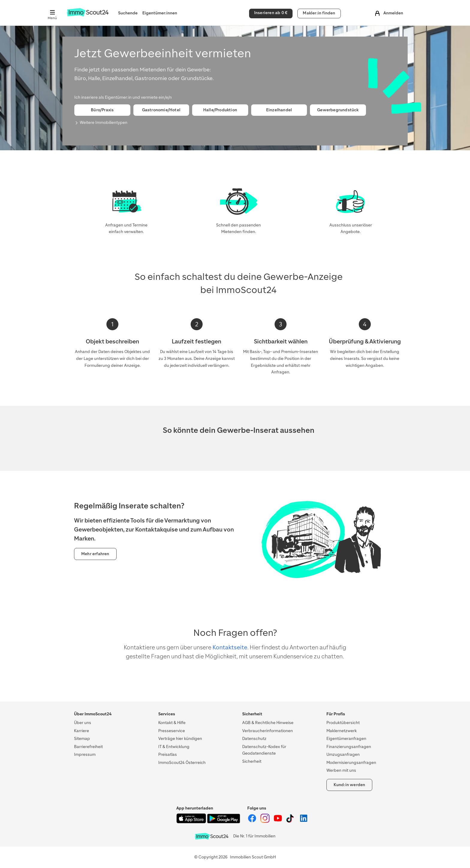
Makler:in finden (319, 13)
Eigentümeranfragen (346, 739)
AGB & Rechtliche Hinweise (268, 723)
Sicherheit (252, 761)
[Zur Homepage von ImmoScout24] (88, 15)
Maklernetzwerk (342, 731)
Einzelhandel (279, 110)
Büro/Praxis (102, 110)
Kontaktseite (230, 647)
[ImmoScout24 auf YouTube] (278, 822)
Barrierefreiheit (88, 747)
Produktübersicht (343, 723)
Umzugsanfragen (343, 754)
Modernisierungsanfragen (351, 763)
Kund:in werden (350, 785)
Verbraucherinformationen (268, 731)
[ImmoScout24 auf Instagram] (265, 822)
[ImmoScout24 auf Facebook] (253, 822)
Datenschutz (254, 739)
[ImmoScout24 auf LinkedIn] (304, 822)
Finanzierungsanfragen (349, 747)
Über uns (83, 723)
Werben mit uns (341, 770)
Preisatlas (168, 754)
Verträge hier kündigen (180, 739)
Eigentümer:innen (160, 13)
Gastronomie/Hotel (161, 110)
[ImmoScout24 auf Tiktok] (291, 822)
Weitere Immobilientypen (104, 123)
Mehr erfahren (95, 554)
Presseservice (172, 731)
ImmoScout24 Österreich (182, 763)
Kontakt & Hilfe (172, 723)
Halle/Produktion (220, 110)
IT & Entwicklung (174, 747)
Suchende (128, 13)
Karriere (82, 731)
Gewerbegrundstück (338, 110)
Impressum (85, 754)
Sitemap (82, 739)
